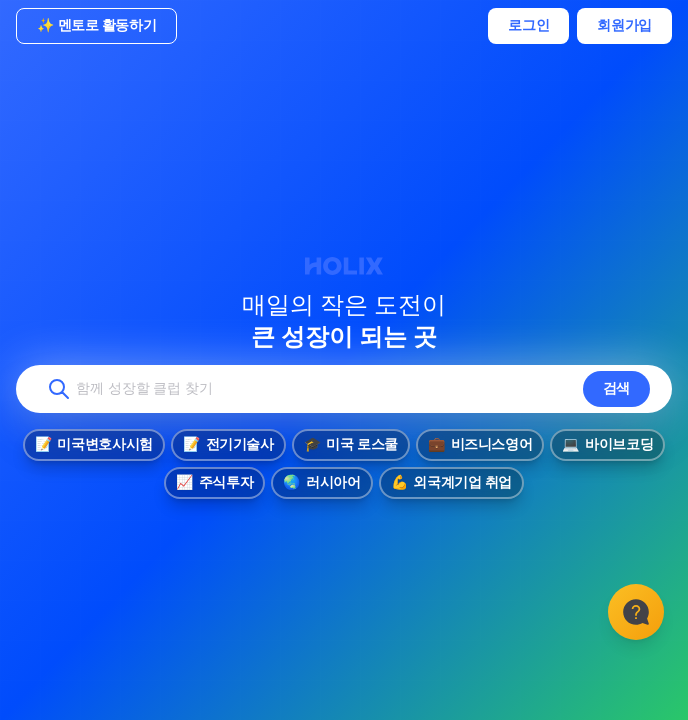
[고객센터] (636, 612)
